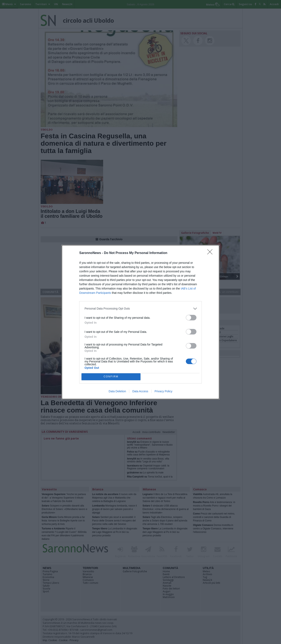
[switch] (191, 318)
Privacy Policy (163, 391)
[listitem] (140, 309)
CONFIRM (111, 377)
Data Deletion (117, 391)
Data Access (140, 391)
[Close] (211, 253)
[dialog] (140, 322)
